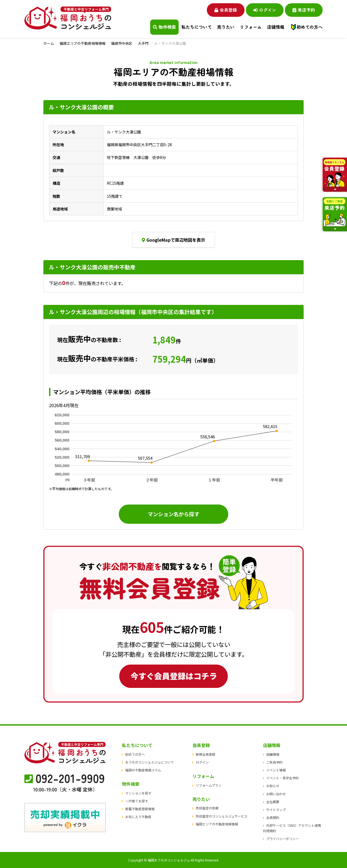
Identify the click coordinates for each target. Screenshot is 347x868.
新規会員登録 (205, 754)
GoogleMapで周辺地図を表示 (173, 240)
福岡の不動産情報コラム (143, 770)
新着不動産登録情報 (140, 809)
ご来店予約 (274, 762)
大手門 (143, 43)
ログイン (264, 10)
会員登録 (225, 10)
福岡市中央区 (122, 43)
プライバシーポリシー (282, 839)
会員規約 (273, 817)
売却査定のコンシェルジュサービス (222, 816)
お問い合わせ (276, 794)
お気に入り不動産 (138, 817)
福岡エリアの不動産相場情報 (83, 43)
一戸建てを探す (137, 801)
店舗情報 (273, 754)
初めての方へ (310, 27)
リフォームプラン (209, 785)
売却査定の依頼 (207, 808)
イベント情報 (276, 770)
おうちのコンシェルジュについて (150, 762)
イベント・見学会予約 (282, 778)
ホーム (49, 43)
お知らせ (273, 786)
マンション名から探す (173, 514)
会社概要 (273, 802)
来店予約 (304, 10)
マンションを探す (138, 793)
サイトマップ (276, 810)
